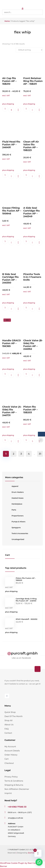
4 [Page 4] (29, 454)
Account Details (12, 751)
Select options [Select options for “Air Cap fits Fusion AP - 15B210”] (11, 110)
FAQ (7, 729)
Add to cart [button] (32, 110)
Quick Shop (10, 712)
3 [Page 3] (21, 454)
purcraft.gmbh (24, 653)
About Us (9, 725)
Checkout (9, 763)
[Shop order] (29, 50)
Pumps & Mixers (15, 522)
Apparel (12, 486)
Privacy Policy (11, 777)
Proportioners (14, 516)
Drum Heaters (14, 492)
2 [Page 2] (13, 454)
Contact (8, 733)
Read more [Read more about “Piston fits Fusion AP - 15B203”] (32, 441)
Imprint (8, 793)
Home (7, 21)
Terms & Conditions (14, 781)
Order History (11, 755)
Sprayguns (13, 528)
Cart (7, 759)
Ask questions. (5, 109)
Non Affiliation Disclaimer (17, 789)
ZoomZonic (33, 853)
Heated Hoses (14, 498)
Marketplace (14, 504)
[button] (18, 110)
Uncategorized (15, 539)
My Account (10, 747)
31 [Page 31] (40, 454)
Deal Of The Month (14, 716)
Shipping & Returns (14, 785)
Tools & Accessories (17, 533)
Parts (11, 510)
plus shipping (11, 591)
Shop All (8, 720)
